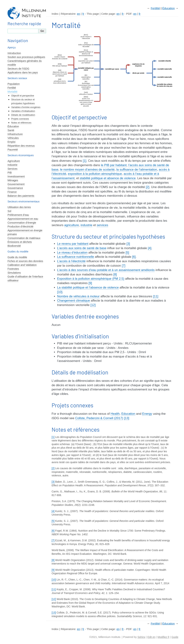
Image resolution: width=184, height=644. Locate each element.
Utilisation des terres (19, 207)
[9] (90, 283)
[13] (127, 418)
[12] (93, 305)
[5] (127, 253)
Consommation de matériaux (24, 238)
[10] (60, 292)
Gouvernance (15, 188)
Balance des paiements (21, 196)
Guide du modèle (17, 257)
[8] (115, 274)
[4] (150, 248)
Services (12, 169)
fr (83, 14)
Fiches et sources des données (25, 261)
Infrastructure (15, 134)
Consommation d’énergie (22, 223)
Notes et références (21, 123)
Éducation (168, 8)
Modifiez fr (164, 637)
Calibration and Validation (22, 265)
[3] (128, 244)
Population (14, 84)
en (79, 14)
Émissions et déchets (20, 242)
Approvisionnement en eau (23, 219)
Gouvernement (16, 184)
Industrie (12, 165)
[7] (123, 266)
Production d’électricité (20, 227)
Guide (175, 637)
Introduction (14, 53)
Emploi (11, 142)
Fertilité (155, 8)
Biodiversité (14, 246)
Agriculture (14, 161)
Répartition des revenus (21, 146)
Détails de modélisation (23, 115)
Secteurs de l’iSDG (18, 69)
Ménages (13, 180)
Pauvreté (13, 150)
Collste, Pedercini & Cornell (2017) (99, 418)
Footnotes (13, 269)
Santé (11, 130)
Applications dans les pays (23, 72)
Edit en (151, 637)
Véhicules (13, 138)
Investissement (16, 176)
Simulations (14, 273)
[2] (148, 187)
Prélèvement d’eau (18, 215)
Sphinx (141, 637)
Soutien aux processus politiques (26, 57)
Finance (12, 192)
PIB (10, 173)
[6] (134, 257)
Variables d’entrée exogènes (26, 107)
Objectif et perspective (23, 96)
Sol (9, 211)
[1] (85, 161)
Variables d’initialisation (23, 111)
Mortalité (12, 92)
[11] (156, 296)
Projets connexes (20, 119)
